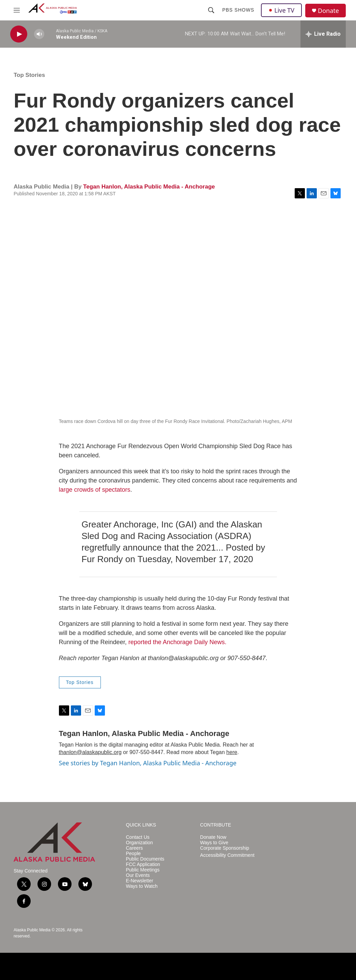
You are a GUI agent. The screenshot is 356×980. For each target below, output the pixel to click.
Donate (328, 11)
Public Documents (145, 859)
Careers (135, 848)
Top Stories (29, 75)
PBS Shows (238, 10)
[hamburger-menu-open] (17, 10)
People (134, 854)
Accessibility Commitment (227, 855)
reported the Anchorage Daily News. (177, 642)
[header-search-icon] (211, 10)
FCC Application (143, 864)
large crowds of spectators (95, 490)
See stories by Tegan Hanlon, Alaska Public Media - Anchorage (148, 763)
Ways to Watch (142, 886)
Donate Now (213, 837)
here (232, 752)
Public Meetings (143, 870)
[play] (19, 34)
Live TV (281, 10)
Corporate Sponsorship (225, 848)
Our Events (138, 875)
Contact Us (138, 837)
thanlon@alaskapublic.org (90, 752)
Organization (140, 843)
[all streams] (323, 34)
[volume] (39, 34)
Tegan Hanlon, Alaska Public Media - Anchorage (149, 187)
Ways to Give (214, 843)
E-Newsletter (140, 881)
